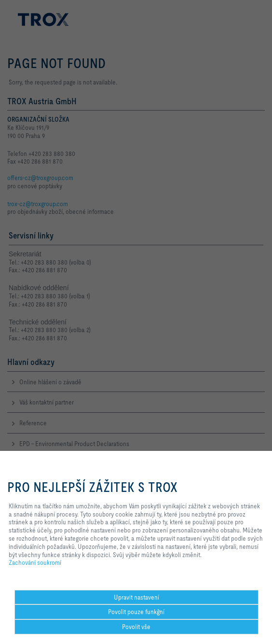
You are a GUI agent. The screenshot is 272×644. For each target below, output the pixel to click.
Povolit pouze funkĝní (136, 612)
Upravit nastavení (136, 597)
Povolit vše (136, 627)
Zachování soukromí (35, 562)
